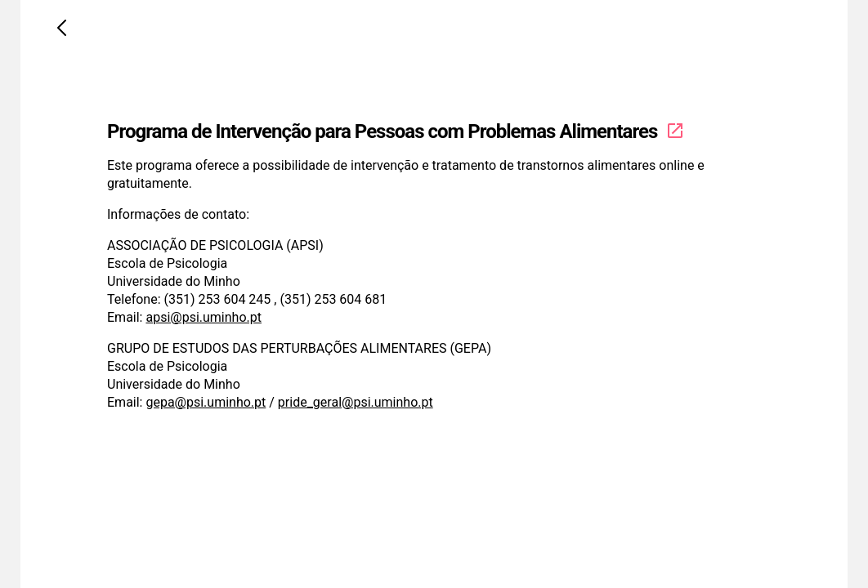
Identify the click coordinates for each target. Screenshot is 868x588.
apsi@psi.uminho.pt (204, 317)
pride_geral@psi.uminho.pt (356, 402)
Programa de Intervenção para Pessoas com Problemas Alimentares (396, 131)
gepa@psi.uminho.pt (206, 402)
